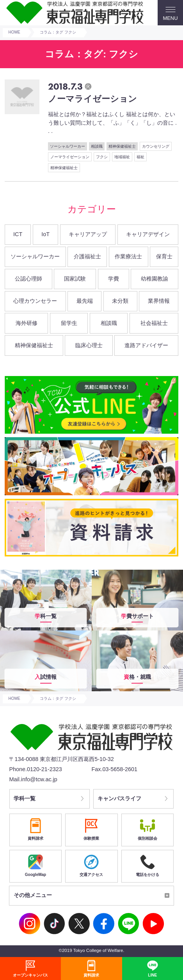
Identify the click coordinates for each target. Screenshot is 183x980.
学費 (114, 279)
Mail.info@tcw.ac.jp (33, 779)
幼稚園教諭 (155, 279)
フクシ (102, 157)
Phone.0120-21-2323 (35, 769)
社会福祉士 (154, 323)
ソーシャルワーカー (68, 146)
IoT (45, 234)
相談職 (97, 146)
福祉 (140, 157)
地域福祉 (122, 157)
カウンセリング (156, 146)
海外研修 (27, 323)
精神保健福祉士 (122, 146)
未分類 (120, 301)
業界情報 (159, 301)
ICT (18, 234)
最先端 (85, 301)
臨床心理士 (89, 345)
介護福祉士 (87, 256)
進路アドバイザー (146, 345)
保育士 (164, 256)
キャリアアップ (88, 234)
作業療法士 (128, 256)
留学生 (69, 323)
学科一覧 (25, 799)
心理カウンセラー (35, 301)
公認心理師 (28, 279)
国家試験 (75, 279)
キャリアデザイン (148, 234)
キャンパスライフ (120, 799)
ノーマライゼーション (70, 157)
